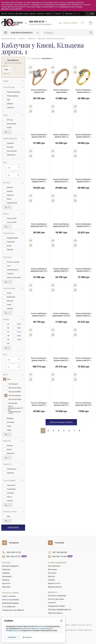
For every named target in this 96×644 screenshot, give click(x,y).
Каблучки (6, 569)
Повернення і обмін (56, 606)
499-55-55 (14, 552)
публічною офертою (30, 628)
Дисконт (33, 14)
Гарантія (52, 602)
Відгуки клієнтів (55, 587)
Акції (77, 14)
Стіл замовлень (9, 607)
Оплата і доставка (56, 599)
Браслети (6, 583)
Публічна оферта (55, 613)
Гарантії (57, 14)
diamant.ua (41, 626)
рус (92, 13)
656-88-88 (60, 552)
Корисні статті (54, 583)
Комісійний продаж (10, 603)
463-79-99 (59, 556)
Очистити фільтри (15, 63)
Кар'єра (51, 576)
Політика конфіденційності (60, 609)
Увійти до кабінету (68, 23)
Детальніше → (28, 637)
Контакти (41, 14)
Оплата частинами (10, 600)
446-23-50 (13, 556)
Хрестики (6, 587)
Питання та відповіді (57, 596)
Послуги (11, 14)
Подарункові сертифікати (13, 610)
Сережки (6, 573)
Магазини (67, 14)
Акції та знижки (9, 596)
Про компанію (54, 566)
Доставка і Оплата (22, 14)
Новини (48, 14)
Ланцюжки (7, 576)
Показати (13, 528)
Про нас (4, 14)
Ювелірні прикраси (10, 566)
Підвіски (6, 580)
